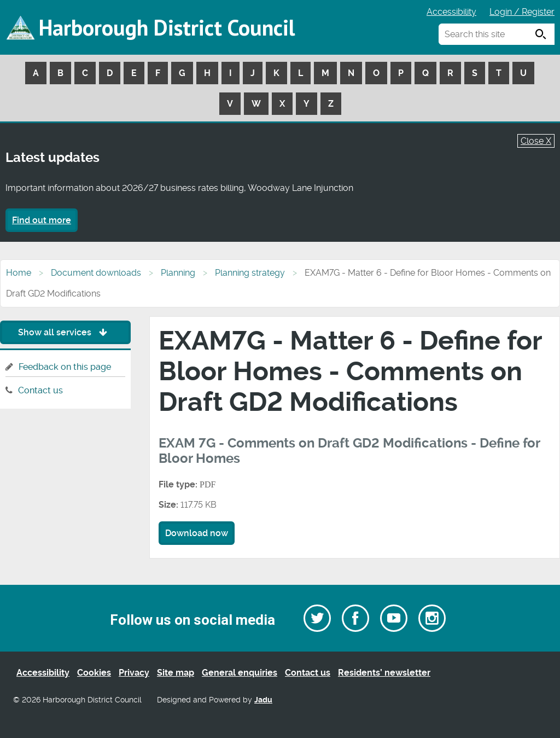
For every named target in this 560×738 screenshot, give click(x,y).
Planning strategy (250, 273)
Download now (197, 533)
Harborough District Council (167, 27)
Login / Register (522, 12)
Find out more (42, 220)
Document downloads (96, 273)
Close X (536, 141)
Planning (178, 273)
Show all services (65, 332)
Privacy (134, 673)
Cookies (94, 673)
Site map (176, 673)
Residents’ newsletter (384, 673)
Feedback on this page (65, 367)
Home (19, 273)
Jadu (263, 700)
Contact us (40, 390)
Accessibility (451, 12)
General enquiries (240, 673)
